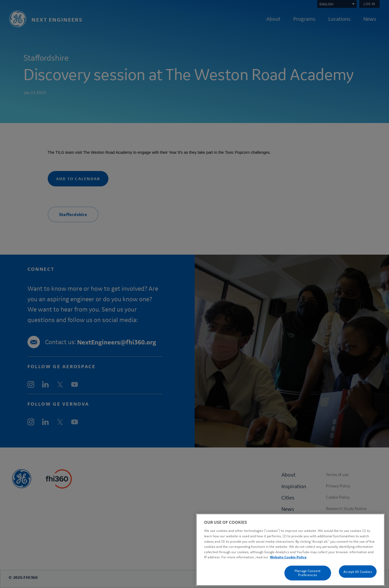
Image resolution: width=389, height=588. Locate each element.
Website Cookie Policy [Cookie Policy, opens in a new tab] (288, 573)
